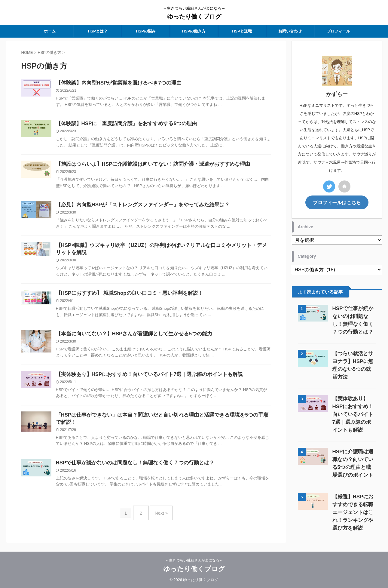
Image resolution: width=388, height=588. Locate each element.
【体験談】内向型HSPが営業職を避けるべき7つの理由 (115, 83)
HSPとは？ (98, 31)
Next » (160, 518)
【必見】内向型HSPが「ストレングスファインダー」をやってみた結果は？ (138, 207)
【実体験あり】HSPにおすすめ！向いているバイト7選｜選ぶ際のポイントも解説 (144, 379)
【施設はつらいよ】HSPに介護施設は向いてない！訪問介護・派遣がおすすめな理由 (147, 166)
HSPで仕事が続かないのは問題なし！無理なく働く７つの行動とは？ (131, 470)
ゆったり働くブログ (194, 17)
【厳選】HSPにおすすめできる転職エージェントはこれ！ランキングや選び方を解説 (353, 496)
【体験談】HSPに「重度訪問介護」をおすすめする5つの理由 (122, 124)
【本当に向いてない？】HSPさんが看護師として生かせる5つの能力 (130, 338)
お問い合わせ (290, 31)
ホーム (50, 31)
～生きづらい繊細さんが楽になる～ (194, 560)
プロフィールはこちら (337, 202)
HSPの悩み (146, 31)
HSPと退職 (242, 31)
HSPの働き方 (194, 31)
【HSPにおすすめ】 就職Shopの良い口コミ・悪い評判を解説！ (125, 297)
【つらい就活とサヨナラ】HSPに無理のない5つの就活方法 (353, 360)
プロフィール (338, 31)
